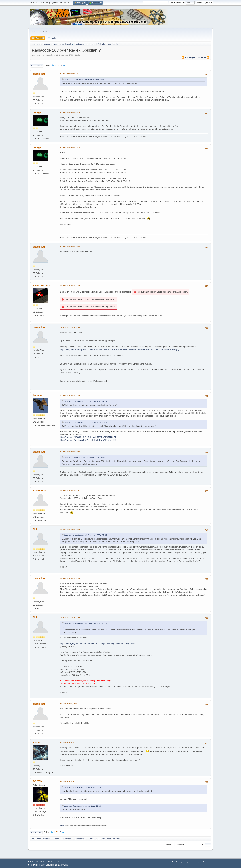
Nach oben (36, 832)
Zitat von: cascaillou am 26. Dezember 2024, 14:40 (85, 623)
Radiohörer (39, 491)
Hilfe (172, 862)
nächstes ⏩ (203, 57)
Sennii (37, 743)
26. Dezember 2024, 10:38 (70, 529)
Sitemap (60, 862)
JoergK (37, 113)
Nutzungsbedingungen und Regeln (188, 862)
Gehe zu (170, 844)
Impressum (165, 862)
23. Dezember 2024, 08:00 (70, 113)
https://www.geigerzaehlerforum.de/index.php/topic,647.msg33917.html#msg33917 (98, 643)
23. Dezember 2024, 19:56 (70, 285)
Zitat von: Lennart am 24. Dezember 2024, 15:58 (85, 458)
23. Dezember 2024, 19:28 (70, 247)
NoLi (36, 529)
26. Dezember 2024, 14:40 (70, 578)
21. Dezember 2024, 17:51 (70, 74)
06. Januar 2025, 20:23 (69, 781)
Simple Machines (49, 862)
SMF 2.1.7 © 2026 (35, 862)
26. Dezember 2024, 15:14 (70, 617)
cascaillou (39, 74)
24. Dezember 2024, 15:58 (70, 395)
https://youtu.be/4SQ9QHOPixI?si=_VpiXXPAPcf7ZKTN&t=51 (88, 437)
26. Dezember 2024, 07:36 (70, 452)
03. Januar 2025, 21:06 (69, 704)
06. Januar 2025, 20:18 (69, 743)
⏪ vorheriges (188, 57)
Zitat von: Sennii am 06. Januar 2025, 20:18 (82, 788)
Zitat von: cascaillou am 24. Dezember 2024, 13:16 (85, 402)
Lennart (37, 395)
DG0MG (37, 781)
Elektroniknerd (41, 286)
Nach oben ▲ (208, 862)
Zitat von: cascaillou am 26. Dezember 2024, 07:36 (85, 535)
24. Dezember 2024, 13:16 (70, 327)
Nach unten (37, 66)
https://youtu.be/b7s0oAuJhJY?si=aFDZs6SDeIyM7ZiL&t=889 (88, 440)
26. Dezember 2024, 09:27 (70, 490)
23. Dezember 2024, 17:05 (70, 148)
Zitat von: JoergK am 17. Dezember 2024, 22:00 (84, 80)
